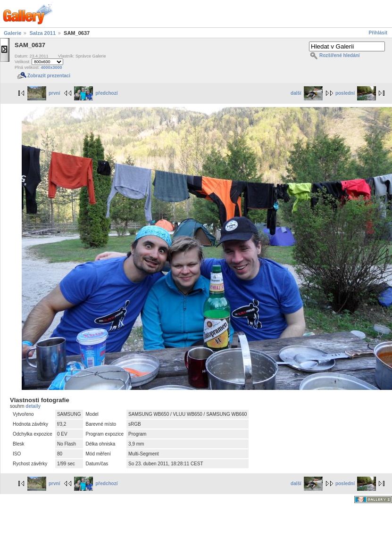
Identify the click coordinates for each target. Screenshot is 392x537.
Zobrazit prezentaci (49, 76)
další (307, 93)
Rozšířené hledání (340, 55)
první (44, 93)
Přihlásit (378, 33)
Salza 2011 (42, 33)
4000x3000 (52, 67)
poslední (356, 93)
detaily (33, 406)
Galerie (13, 33)
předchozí (96, 93)
